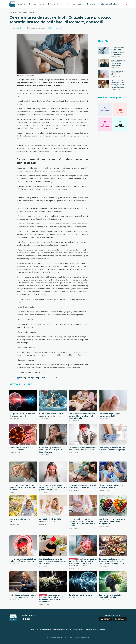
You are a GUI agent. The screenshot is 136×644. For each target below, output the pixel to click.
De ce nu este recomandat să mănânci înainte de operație (52, 415)
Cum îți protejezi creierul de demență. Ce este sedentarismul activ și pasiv (53, 561)
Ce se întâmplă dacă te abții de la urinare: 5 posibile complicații (112, 449)
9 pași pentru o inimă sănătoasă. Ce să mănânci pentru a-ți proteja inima (112, 521)
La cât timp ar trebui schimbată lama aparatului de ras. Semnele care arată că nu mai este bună (118, 51)
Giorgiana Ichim (17, 28)
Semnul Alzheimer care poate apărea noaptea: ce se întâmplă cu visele (23, 487)
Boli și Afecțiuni (22, 13)
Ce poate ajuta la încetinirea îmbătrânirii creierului (111, 596)
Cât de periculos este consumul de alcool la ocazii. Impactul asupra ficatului (82, 416)
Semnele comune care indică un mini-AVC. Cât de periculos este (23, 560)
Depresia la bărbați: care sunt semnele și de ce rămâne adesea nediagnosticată (119, 63)
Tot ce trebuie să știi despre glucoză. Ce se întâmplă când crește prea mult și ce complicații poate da (118, 84)
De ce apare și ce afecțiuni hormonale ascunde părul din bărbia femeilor (51, 450)
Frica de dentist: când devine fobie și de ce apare (111, 486)
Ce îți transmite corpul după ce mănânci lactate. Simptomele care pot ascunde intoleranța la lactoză (82, 522)
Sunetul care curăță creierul (81, 595)
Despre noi (34, 629)
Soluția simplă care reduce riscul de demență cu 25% (23, 415)
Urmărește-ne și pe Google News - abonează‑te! (38, 378)
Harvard (64, 109)
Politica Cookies (78, 629)
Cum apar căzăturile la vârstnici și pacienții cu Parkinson (82, 486)
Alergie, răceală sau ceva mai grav (22, 520)
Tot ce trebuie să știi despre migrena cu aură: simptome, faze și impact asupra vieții (53, 487)
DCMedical (13, 13)
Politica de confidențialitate (62, 629)
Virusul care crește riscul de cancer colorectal (21, 449)
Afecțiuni (31, 13)
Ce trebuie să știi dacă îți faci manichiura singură (51, 520)
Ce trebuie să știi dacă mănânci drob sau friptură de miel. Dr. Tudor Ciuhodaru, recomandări (112, 561)
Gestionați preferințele (91, 629)
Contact (103, 629)
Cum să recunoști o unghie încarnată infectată (117, 73)
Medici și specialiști (45, 629)
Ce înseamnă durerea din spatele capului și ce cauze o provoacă (83, 449)
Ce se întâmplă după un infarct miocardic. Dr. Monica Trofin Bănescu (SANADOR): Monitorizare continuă (83, 562)
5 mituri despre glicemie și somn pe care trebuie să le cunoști (23, 596)
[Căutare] (126, 4)
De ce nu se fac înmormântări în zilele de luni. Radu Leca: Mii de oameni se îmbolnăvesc (51, 598)
